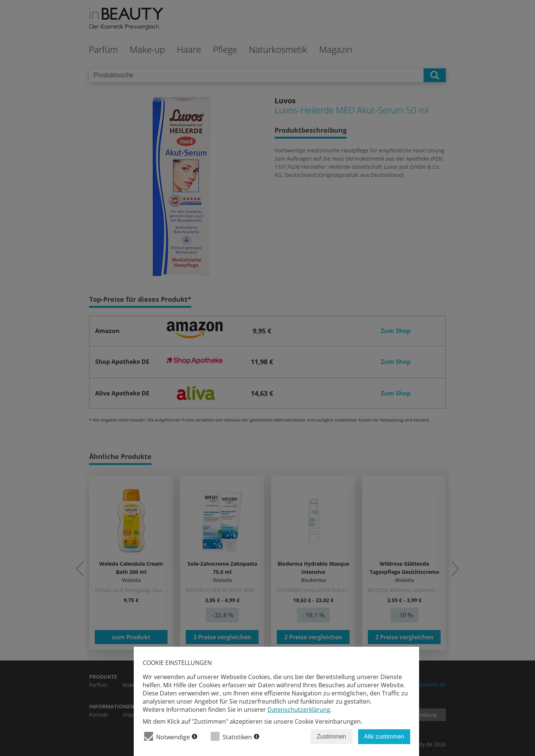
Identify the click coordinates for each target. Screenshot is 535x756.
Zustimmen (331, 736)
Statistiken (235, 736)
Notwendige (171, 736)
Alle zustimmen (384, 736)
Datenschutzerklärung (299, 710)
